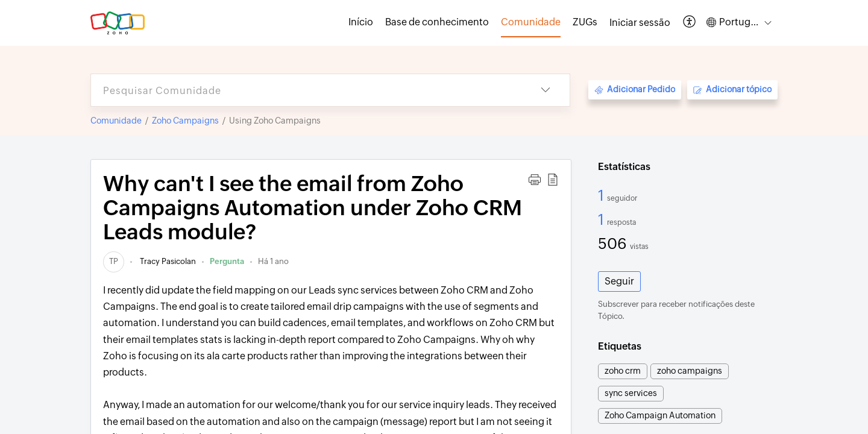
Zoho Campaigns (185, 121)
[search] (306, 90)
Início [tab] (361, 22)
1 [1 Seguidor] (602, 195)
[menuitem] (640, 23)
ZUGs (585, 22)
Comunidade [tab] (531, 22)
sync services (631, 393)
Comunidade (116, 121)
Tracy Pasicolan (167, 261)
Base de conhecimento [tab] (437, 22)
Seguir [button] (619, 281)
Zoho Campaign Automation (660, 415)
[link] (114, 261)
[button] (690, 23)
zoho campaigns (690, 371)
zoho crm (623, 371)
